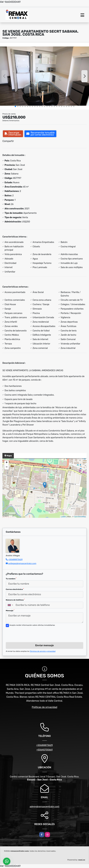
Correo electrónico (15, 589)
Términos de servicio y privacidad (43, 651)
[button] (15, 106)
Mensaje (10, 611)
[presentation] (29, 634)
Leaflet (63, 517)
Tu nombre (11, 579)
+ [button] (7, 463)
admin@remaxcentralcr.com (44, 807)
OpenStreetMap (80, 517)
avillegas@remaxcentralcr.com (22, 563)
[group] (44, 76)
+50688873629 (15, 559)
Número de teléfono (15, 600)
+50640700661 (44, 750)
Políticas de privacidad (44, 707)
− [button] (7, 467)
